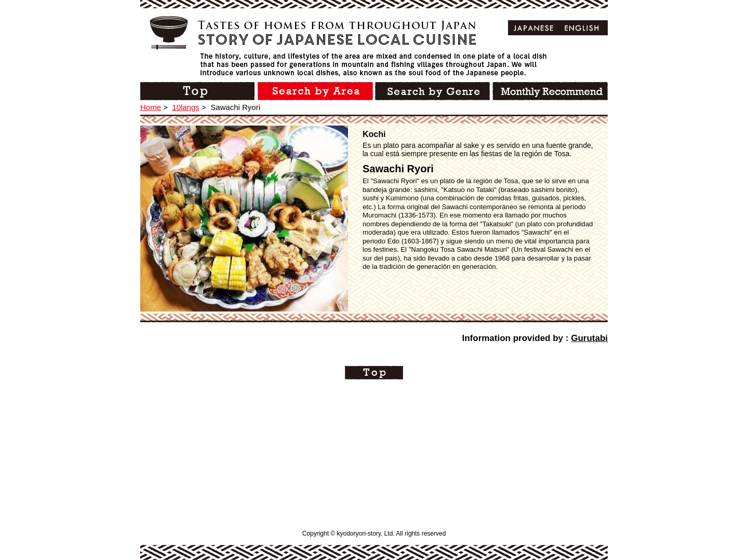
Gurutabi (589, 338)
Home (151, 107)
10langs (186, 107)
